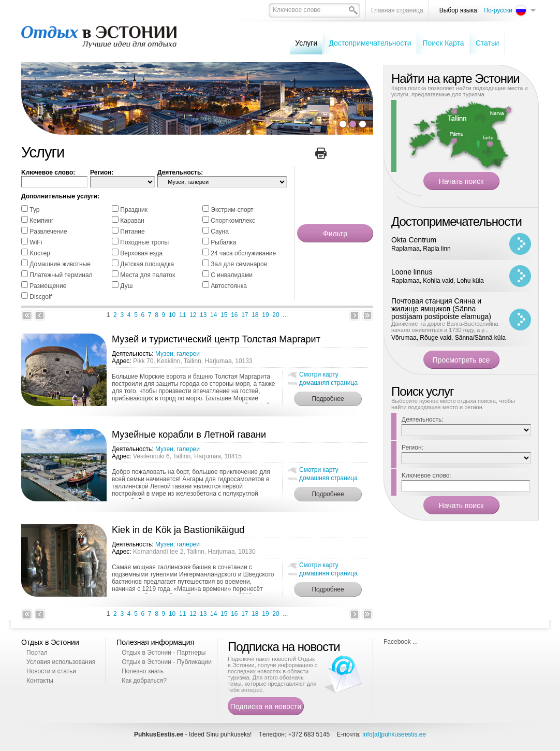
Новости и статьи (51, 671)
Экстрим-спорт (232, 210)
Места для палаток (148, 275)
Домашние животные (60, 264)
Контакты (40, 681)
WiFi (36, 242)
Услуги (306, 43)
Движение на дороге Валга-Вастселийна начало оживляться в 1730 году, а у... (445, 327)
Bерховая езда (141, 253)
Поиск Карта (443, 43)
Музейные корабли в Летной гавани (189, 435)
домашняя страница (328, 383)
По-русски (498, 10)
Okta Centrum (414, 240)
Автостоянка (229, 286)
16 (234, 315)
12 (193, 315)
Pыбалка (223, 242)
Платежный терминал (61, 275)
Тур (34, 210)
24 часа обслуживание (243, 253)
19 (265, 315)
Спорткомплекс (233, 221)
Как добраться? (144, 681)
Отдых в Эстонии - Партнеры (164, 653)
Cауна (220, 232)
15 (224, 315)
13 (203, 315)
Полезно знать (143, 671)
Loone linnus (412, 272)
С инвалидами (232, 275)
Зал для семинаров (239, 264)
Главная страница (397, 10)
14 (213, 315)
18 (255, 315)
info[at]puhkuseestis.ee (394, 734)
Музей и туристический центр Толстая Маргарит (216, 339)
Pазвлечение (48, 232)
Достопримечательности (370, 43)
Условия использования (61, 662)
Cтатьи (487, 43)
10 (172, 315)
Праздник (134, 210)
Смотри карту (319, 374)
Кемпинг (41, 221)
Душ (126, 286)
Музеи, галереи (178, 354)
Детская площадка (147, 264)
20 (276, 315)
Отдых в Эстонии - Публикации (167, 662)
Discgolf (41, 297)
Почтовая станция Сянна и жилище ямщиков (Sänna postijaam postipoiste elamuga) (441, 309)
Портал (37, 653)
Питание (132, 232)
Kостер (40, 253)
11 (182, 315)
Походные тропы (144, 242)
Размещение (48, 286)
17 (245, 315)
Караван (132, 221)
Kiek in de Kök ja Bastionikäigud (178, 530)
